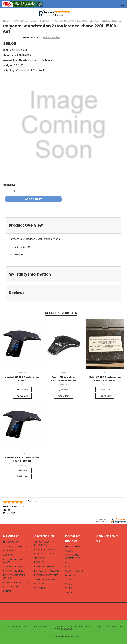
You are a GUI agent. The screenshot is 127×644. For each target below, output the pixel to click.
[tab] (63, 225)
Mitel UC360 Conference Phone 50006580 (105, 379)
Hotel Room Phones (44, 567)
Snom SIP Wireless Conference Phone (63, 379)
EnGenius (70, 575)
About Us (8, 555)
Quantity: (9, 185)
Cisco (69, 584)
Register (20, 587)
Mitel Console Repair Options (14, 577)
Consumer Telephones (46, 554)
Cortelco (71, 567)
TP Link (69, 588)
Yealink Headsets (74, 571)
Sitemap (7, 591)
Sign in (7, 587)
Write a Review (52, 37)
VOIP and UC (40, 588)
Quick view (22, 390)
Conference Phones (45, 549)
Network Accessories (46, 575)
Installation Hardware (46, 571)
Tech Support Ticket (14, 567)
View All (69, 592)
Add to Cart (22, 396)
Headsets (39, 562)
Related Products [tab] (61, 313)
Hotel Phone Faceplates (16, 582)
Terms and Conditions (15, 546)
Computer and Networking (42, 544)
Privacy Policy (11, 542)
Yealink (69, 551)
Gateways (40, 558)
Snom (68, 580)
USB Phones (40, 584)
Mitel (68, 562)
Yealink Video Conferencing (73, 557)
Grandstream (73, 547)
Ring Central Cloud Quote (14, 561)
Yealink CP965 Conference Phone (22, 379)
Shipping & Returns (13, 571)
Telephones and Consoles (48, 579)
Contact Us (10, 551)
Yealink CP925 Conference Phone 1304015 (22, 459)
